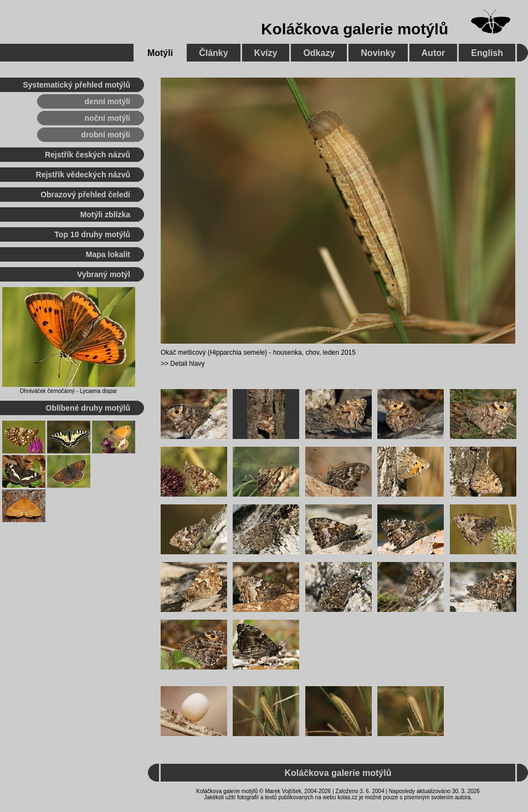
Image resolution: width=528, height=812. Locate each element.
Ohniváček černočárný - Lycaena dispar (69, 391)
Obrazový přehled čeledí (85, 195)
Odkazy (319, 53)
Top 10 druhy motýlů (92, 234)
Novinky (378, 53)
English (487, 53)
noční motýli (107, 118)
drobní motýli (106, 135)
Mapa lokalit (108, 254)
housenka (288, 353)
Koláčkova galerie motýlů (355, 29)
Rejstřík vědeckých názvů (83, 175)
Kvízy (266, 53)
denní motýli (107, 101)
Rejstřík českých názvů (88, 155)
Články (213, 53)
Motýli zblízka (105, 215)
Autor (434, 53)
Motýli (160, 53)
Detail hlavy (187, 364)
